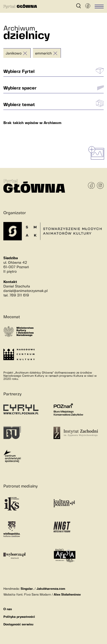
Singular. (27, 589)
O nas (8, 609)
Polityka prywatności (19, 617)
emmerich (43, 53)
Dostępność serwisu (18, 624)
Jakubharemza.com (51, 589)
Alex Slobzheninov (67, 595)
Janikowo (14, 53)
